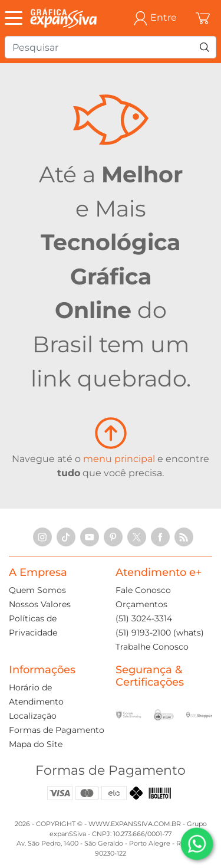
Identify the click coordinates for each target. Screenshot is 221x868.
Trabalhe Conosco (152, 647)
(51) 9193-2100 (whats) (160, 633)
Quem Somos (37, 590)
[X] (137, 537)
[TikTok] (66, 537)
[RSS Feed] (184, 537)
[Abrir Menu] (17, 18)
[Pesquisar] (204, 47)
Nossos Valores (40, 604)
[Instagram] (42, 537)
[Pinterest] (113, 537)
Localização (33, 716)
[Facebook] (160, 537)
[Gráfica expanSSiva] (64, 18)
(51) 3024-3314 (144, 618)
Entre (155, 18)
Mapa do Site (36, 744)
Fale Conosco (143, 590)
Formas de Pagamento (57, 730)
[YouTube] (90, 537)
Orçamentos (141, 604)
